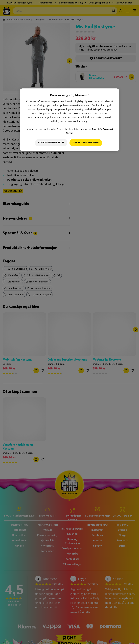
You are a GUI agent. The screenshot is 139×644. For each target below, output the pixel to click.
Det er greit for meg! (86, 143)
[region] (69, 120)
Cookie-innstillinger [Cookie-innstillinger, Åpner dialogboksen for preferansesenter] (51, 143)
